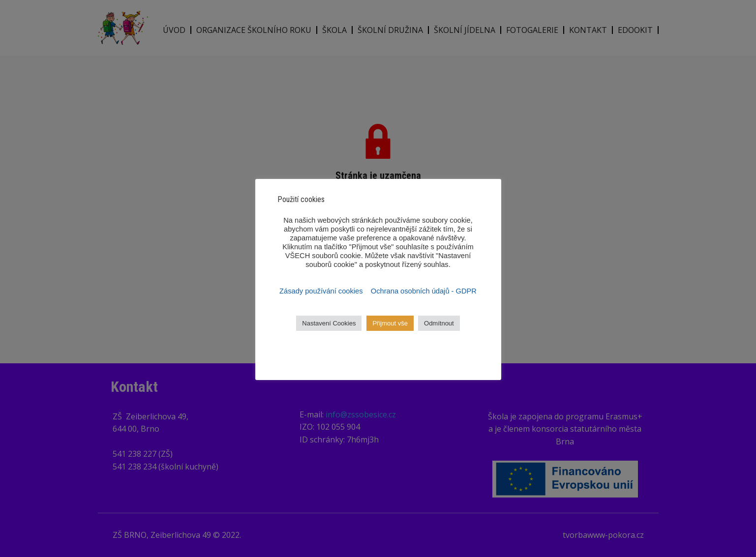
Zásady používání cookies (322, 291)
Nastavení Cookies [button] (329, 323)
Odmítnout (439, 323)
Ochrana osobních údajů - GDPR (424, 291)
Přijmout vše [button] (390, 323)
